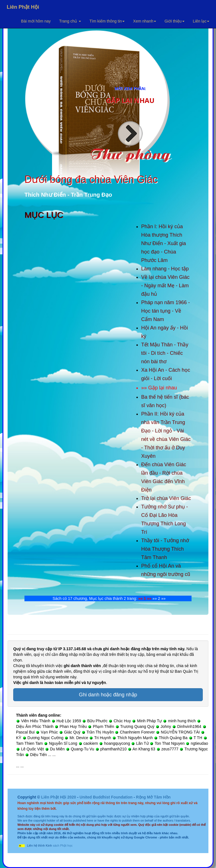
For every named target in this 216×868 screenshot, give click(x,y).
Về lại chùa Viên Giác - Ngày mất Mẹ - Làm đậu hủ (165, 286)
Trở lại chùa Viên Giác (166, 498)
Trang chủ (70, 21)
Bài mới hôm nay (36, 21)
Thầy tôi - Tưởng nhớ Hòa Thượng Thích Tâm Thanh (165, 549)
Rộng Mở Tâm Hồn (153, 797)
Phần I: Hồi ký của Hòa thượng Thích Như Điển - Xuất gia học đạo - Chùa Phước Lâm (164, 243)
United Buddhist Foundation (106, 797)
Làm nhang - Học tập (165, 269)
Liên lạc (201, 21)
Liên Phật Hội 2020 (59, 797)
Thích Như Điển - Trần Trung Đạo (68, 195)
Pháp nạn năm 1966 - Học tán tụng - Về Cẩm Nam (166, 311)
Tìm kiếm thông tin (107, 21)
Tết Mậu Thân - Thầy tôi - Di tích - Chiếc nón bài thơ (165, 353)
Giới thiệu (175, 21)
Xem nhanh (145, 21)
